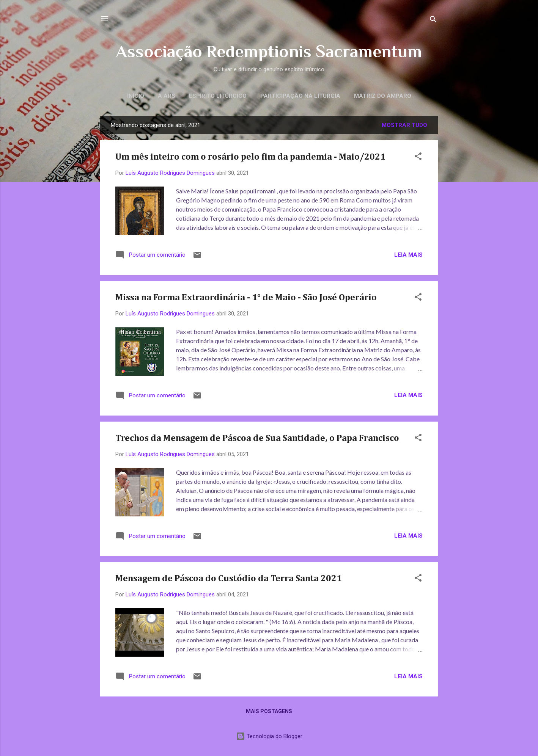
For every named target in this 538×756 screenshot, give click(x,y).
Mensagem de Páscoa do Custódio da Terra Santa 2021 (229, 579)
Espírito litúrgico (218, 96)
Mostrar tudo (404, 125)
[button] (418, 158)
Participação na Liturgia (300, 96)
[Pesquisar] (433, 21)
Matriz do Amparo (383, 96)
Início (136, 96)
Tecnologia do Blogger (269, 736)
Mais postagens (269, 711)
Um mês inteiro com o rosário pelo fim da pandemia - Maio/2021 (250, 157)
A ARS (167, 96)
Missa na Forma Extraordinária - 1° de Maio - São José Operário (246, 298)
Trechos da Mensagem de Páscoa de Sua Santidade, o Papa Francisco (257, 438)
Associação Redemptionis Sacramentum (269, 51)
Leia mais (408, 255)
